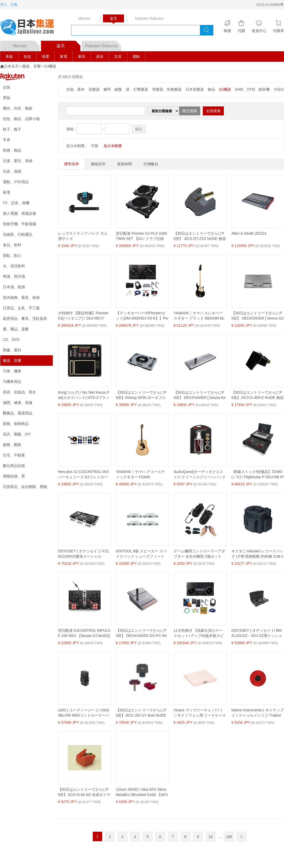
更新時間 (125, 164)
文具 (118, 57)
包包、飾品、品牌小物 (21, 119)
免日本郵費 (113, 146)
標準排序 (71, 164)
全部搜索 (213, 111)
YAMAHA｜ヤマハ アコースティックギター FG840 (141, 474)
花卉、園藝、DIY (17, 434)
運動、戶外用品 (16, 182)
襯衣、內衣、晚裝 (18, 108)
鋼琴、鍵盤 (113, 89)
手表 (7, 140)
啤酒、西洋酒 (14, 276)
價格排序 (98, 164)
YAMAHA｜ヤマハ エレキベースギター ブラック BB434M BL (199, 316)
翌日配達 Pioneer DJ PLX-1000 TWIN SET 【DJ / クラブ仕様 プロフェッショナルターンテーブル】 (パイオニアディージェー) (142, 236)
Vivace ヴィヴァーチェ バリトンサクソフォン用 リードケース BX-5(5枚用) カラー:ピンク (200, 713)
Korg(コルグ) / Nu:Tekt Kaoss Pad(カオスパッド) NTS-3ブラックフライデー (84, 395)
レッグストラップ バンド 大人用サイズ (83, 236)
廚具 (100, 57)
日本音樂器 (195, 89)
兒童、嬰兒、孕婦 (18, 161)
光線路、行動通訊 (18, 234)
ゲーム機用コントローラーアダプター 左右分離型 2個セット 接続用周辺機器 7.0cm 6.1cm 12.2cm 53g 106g (199, 554)
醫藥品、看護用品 (18, 413)
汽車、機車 (12, 371)
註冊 (14, 5)
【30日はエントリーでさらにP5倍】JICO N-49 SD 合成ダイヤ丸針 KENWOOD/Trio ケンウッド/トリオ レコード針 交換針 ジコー (84, 792)
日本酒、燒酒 (14, 287)
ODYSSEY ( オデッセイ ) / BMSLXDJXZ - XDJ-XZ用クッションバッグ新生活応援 (257, 633)
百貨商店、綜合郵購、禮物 (25, 487)
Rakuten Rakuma (103, 44)
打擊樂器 (141, 89)
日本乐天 (11, 66)
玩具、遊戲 (12, 171)
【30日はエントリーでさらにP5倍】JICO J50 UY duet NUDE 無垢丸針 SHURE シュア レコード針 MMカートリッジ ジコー (142, 713)
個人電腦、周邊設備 (19, 213)
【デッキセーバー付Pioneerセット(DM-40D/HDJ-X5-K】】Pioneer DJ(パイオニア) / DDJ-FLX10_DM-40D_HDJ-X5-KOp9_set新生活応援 (142, 316)
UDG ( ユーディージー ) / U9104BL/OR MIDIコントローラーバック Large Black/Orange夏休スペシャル (84, 713)
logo (30, 28)
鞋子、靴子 (12, 129)
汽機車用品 (12, 382)
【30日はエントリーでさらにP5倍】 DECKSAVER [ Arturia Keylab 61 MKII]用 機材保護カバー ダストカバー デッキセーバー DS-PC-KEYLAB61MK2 (200, 395)
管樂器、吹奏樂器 (167, 89)
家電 (64, 57)
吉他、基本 (75, 89)
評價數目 (151, 164)
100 (229, 837)
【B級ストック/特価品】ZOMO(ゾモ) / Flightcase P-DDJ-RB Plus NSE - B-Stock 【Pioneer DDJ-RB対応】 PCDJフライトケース (258, 475)
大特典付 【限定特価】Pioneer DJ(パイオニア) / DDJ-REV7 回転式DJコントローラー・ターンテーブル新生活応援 (84, 316)
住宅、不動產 (14, 455)
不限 (95, 146)
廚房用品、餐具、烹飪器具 (25, 319)
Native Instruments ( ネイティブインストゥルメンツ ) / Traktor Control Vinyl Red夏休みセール (258, 713)
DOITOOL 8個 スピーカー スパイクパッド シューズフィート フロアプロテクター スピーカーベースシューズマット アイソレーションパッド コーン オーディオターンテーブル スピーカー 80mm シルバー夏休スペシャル (142, 554)
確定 (139, 129)
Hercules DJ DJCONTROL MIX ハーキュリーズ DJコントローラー (84, 475)
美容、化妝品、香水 (19, 392)
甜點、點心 (12, 255)
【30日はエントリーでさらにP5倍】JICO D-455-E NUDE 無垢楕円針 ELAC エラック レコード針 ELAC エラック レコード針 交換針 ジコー (258, 395)
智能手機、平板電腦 (19, 224)
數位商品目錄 (14, 466)
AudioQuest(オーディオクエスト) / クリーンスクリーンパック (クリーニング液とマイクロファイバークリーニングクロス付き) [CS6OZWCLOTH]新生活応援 (200, 475)
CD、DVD (11, 340)
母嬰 (45, 57)
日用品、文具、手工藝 (21, 308)
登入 (4, 5)
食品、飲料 (12, 245)
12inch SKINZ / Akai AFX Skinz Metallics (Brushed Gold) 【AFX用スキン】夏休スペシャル (142, 792)
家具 (82, 57)
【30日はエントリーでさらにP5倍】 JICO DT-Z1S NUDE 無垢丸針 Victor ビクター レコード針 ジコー (200, 236)
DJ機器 (50, 66)
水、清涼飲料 (14, 266)
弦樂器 (94, 89)
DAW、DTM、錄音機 (252, 89)
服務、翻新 (12, 445)
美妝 (9, 57)
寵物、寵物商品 (16, 424)
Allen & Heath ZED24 (249, 233)
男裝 (7, 98)
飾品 (211, 89)
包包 (27, 57)
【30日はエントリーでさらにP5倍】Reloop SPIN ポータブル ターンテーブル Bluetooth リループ (141, 395)
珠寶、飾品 (12, 150)
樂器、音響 (32, 66)
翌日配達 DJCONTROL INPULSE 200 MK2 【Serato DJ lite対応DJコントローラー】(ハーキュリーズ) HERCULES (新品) (84, 633)
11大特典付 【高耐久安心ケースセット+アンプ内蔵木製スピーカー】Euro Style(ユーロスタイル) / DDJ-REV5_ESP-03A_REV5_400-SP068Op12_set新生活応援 (199, 633)
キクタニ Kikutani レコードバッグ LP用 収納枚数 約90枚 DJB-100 (258, 554)
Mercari (26, 44)
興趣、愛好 (12, 350)
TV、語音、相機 (16, 203)
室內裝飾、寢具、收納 (21, 297)
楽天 (68, 44)
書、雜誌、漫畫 (16, 329)
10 (211, 837)
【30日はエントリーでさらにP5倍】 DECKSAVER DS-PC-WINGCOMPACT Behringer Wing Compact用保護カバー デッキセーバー (142, 633)
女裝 (7, 87)
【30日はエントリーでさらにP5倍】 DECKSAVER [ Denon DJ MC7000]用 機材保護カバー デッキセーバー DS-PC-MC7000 (258, 316)
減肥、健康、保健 (18, 403)
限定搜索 (190, 111)
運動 (136, 57)
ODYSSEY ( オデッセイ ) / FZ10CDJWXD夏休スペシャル (84, 554)
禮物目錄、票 (14, 476)
